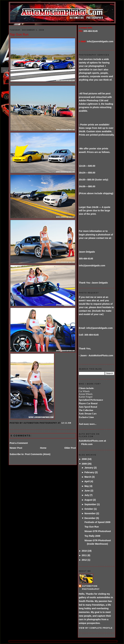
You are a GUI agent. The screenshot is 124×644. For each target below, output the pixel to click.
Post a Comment (19, 443)
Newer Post (16, 448)
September (90, 504)
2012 (84, 560)
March (88, 477)
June (87, 491)
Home (43, 448)
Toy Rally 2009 (92, 536)
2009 (84, 464)
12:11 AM (66, 423)
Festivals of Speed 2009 (97, 522)
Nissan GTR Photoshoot (98, 531)
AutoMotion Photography (91, 588)
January (89, 468)
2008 (84, 459)
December (90, 518)
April (87, 481)
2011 (84, 555)
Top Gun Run (19, 34)
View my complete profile (96, 628)
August (88, 500)
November (90, 513)
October (89, 509)
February (89, 472)
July (87, 495)
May (87, 486)
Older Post (70, 448)
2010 (84, 551)
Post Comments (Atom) (38, 454)
